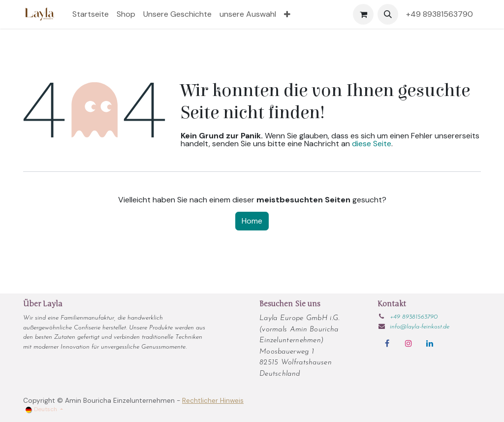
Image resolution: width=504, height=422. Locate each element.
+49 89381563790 (441, 14)
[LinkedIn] (430, 343)
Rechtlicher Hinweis (213, 401)
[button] (388, 14)
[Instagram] (409, 343)
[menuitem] (91, 14)
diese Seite (372, 144)
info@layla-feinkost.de (420, 327)
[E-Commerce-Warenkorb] (363, 14)
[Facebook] (387, 343)
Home (252, 221)
